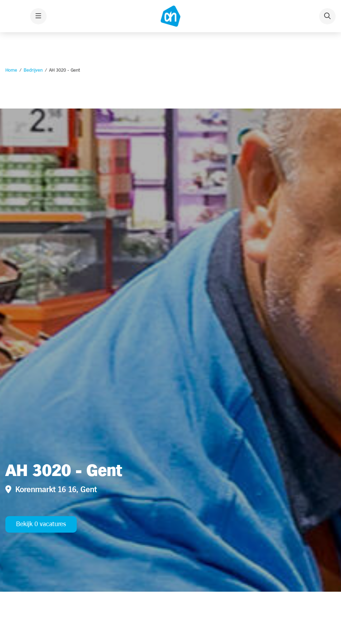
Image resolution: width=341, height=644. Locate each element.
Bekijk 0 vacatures (41, 524)
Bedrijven (33, 70)
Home (11, 70)
